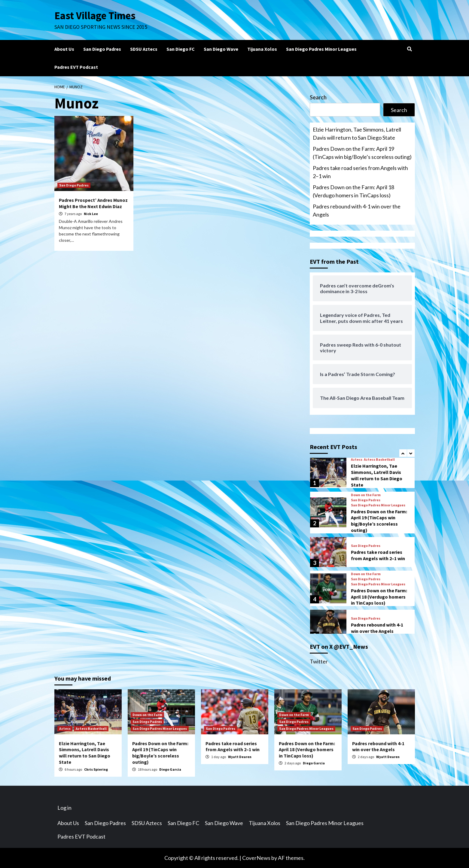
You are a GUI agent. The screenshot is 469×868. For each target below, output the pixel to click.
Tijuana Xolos (262, 49)
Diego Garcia (170, 769)
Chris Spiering (96, 769)
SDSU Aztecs (144, 49)
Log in (64, 808)
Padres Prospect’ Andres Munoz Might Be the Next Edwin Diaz (93, 203)
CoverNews (256, 858)
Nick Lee (91, 214)
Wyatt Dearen (240, 757)
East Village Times (95, 16)
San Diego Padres (102, 49)
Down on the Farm (366, 495)
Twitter (319, 661)
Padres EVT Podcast (76, 67)
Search (318, 97)
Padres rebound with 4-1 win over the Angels (357, 210)
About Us (64, 49)
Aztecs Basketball (379, 460)
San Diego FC (181, 49)
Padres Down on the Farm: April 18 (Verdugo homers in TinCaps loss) (353, 191)
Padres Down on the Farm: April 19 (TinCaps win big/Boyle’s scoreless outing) (362, 153)
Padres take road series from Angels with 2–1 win (360, 172)
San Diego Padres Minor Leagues (321, 49)
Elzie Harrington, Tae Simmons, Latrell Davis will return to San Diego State (357, 134)
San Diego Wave (221, 49)
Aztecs (357, 460)
